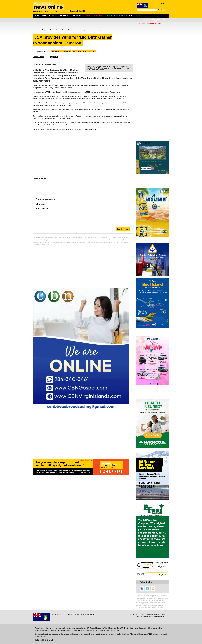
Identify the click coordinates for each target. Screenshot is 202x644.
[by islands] (161, 20)
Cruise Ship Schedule (76, 614)
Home (38, 16)
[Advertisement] (83, 152)
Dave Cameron (57, 51)
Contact (162, 4)
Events (65, 614)
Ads (131, 16)
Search (160, 10)
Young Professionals (58, 16)
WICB (74, 51)
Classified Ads (89, 614)
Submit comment (123, 229)
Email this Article (39, 57)
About (137, 16)
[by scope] (150, 20)
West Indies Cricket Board (86, 51)
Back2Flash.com (159, 616)
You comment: (42, 209)
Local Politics (76, 16)
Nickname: (41, 204)
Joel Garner (67, 51)
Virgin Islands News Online (51, 30)
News (44, 16)
